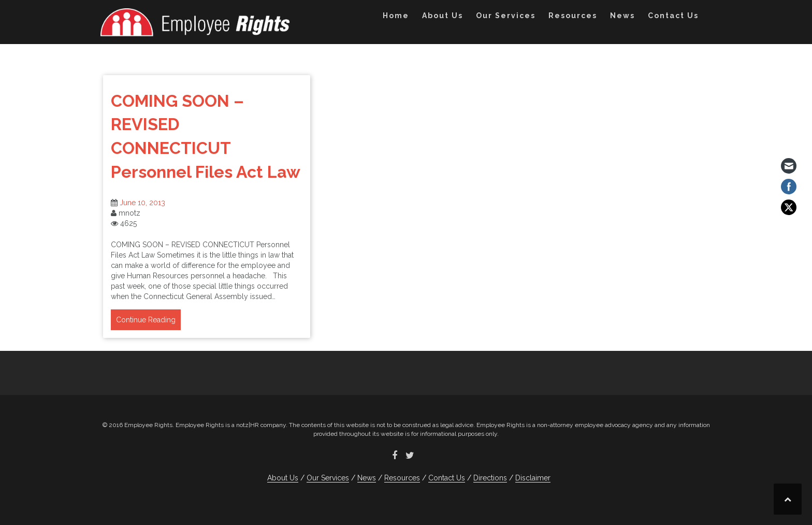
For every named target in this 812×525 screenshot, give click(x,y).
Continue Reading (146, 320)
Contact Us (673, 16)
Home (396, 16)
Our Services (506, 16)
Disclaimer (533, 478)
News (622, 16)
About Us (443, 16)
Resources (573, 16)
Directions (490, 478)
